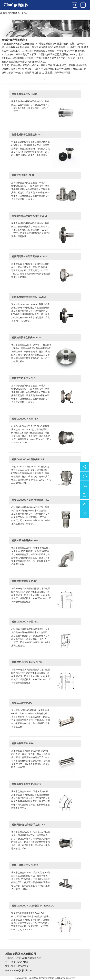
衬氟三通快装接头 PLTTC (25, 865)
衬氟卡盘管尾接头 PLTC (24, 94)
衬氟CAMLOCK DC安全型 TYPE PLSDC (33, 906)
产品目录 (13, 13)
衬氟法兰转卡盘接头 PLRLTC (27, 337)
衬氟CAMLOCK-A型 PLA (25, 419)
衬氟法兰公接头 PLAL (23, 175)
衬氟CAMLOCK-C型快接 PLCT (28, 459)
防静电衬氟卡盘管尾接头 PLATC (29, 135)
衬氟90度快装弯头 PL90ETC (26, 540)
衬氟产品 (23, 13)
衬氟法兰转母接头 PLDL (24, 378)
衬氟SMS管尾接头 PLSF (24, 581)
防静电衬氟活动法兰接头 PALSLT (29, 297)
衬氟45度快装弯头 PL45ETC (26, 784)
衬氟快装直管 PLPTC (23, 743)
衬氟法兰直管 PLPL (22, 703)
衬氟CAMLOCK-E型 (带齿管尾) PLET (31, 500)
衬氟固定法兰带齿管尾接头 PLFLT (29, 256)
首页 (5, 13)
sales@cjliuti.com (22, 970)
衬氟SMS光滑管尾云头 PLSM (27, 662)
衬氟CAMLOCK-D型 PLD (25, 622)
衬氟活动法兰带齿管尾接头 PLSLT (29, 216)
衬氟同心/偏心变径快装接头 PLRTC (30, 825)
